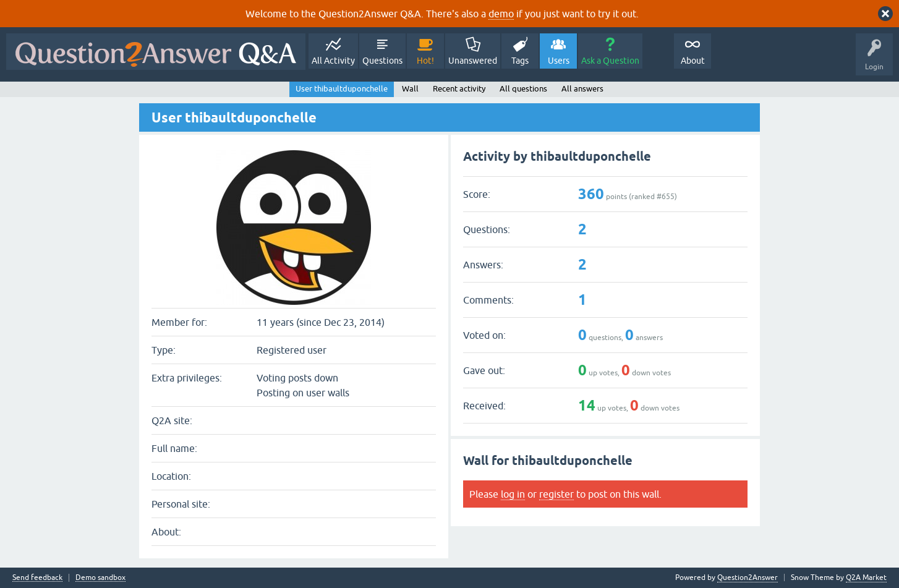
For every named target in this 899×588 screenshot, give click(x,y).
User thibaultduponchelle (342, 89)
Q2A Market (866, 577)
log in (513, 494)
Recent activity (459, 89)
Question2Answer (748, 577)
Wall (410, 89)
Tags (520, 61)
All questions (523, 89)
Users (559, 61)
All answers (582, 89)
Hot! (425, 61)
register (556, 494)
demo (501, 14)
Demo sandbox (100, 578)
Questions (382, 61)
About (693, 61)
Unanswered (473, 61)
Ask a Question (610, 61)
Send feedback (37, 578)
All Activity (333, 61)
